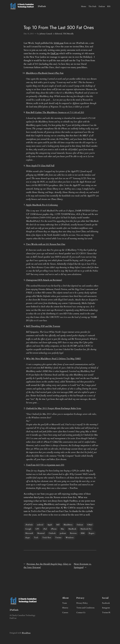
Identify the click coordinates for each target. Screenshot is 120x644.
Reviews (73, 533)
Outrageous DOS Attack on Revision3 (44, 280)
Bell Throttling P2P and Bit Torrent (43, 326)
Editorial (58, 34)
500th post (59, 43)
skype (28, 538)
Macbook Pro (86, 529)
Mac (63, 529)
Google (28, 529)
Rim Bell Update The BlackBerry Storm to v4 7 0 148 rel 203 (55, 112)
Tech (36, 538)
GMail (90, 525)
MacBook (72, 529)
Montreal (41, 533)
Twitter (58, 538)
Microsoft (29, 533)
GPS (37, 529)
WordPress (26, 633)
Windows (70, 538)
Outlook (52, 533)
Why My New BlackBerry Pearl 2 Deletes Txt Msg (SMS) (53, 359)
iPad (45, 529)
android (40, 525)
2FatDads (42, 6)
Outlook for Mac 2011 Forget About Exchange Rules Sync (54, 408)
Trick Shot (47, 538)
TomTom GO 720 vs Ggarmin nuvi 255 (45, 465)
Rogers (91, 533)
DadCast (55, 53)
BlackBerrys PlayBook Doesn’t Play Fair (45, 73)
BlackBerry (68, 525)
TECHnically (68, 34)
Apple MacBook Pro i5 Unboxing (42, 205)
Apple (50, 525)
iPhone (54, 529)
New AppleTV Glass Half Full (40, 166)
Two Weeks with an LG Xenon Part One (46, 244)
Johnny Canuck (46, 34)
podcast (63, 533)
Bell (58, 525)
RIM (83, 533)
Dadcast (80, 525)
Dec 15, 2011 (29, 34)
